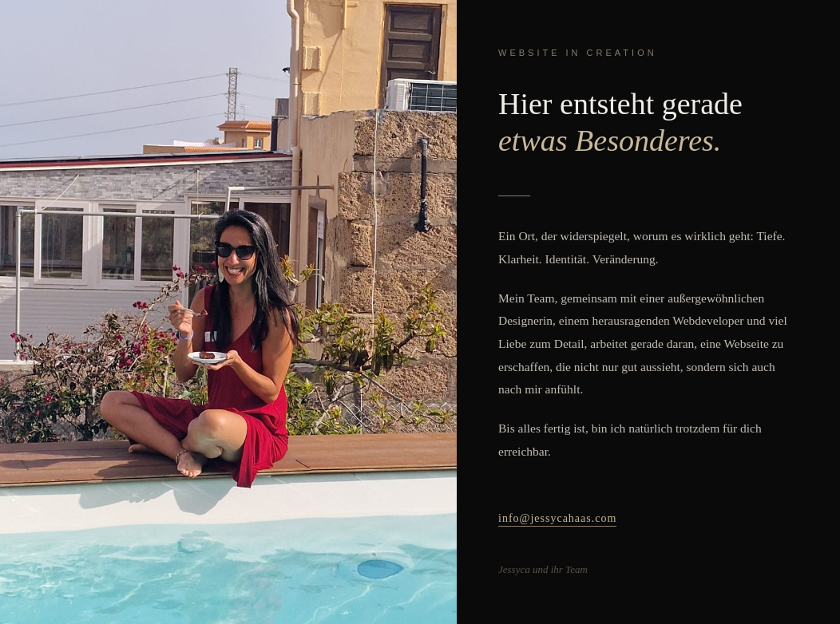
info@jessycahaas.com (557, 518)
